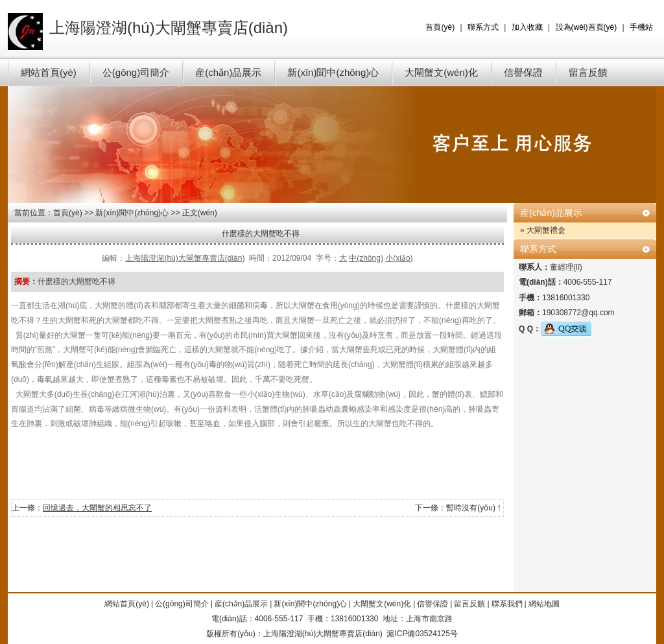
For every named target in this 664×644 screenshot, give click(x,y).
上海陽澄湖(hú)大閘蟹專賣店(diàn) (185, 258)
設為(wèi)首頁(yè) (587, 27)
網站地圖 (544, 604)
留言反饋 (588, 72)
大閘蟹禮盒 (546, 230)
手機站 (641, 27)
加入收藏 (527, 27)
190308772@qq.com (578, 313)
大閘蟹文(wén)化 (441, 72)
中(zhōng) (366, 258)
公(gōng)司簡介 (136, 72)
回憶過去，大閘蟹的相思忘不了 (97, 508)
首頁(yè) (440, 27)
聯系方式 (483, 27)
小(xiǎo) (399, 258)
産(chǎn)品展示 (228, 72)
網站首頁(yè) (49, 72)
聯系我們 (507, 604)
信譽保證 (523, 72)
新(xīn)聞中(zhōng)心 (333, 72)
